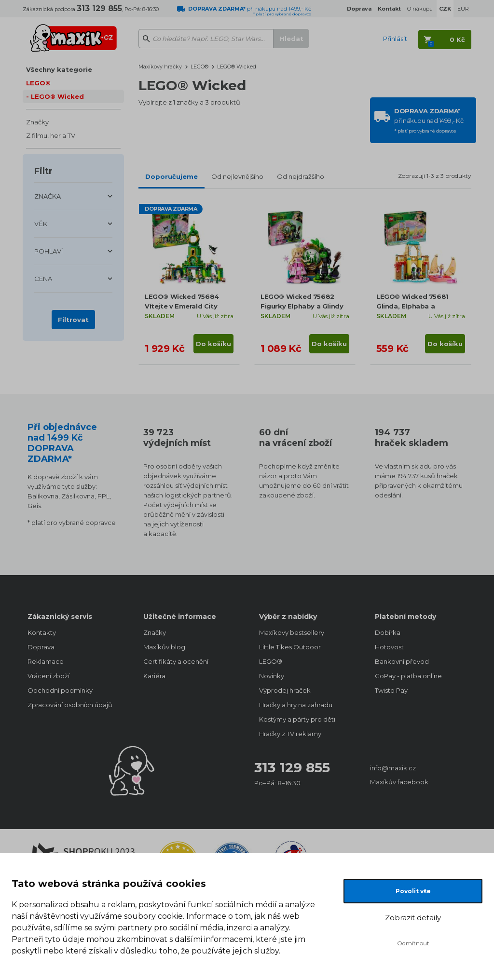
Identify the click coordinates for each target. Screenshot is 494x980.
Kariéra (154, 676)
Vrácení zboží (48, 676)
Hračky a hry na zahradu (296, 705)
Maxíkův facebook (399, 782)
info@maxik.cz (393, 768)
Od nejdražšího (301, 176)
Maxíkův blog (164, 647)
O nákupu (420, 9)
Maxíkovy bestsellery (292, 632)
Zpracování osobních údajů (70, 705)
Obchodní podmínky (60, 690)
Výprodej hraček (285, 690)
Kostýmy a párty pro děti (297, 719)
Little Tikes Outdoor (290, 647)
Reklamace (46, 661)
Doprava (41, 647)
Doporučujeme (172, 176)
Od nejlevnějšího (237, 176)
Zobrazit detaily (413, 918)
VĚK (41, 224)
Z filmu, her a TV (51, 135)
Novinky (272, 676)
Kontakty (42, 632)
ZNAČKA (48, 196)
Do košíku (213, 344)
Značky (37, 122)
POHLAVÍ (48, 251)
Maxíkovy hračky (160, 67)
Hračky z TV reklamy (290, 734)
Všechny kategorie (59, 69)
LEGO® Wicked (57, 96)
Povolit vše (413, 891)
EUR (463, 9)
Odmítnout (413, 943)
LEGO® (38, 83)
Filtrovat (73, 320)
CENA (43, 279)
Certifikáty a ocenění (176, 661)
